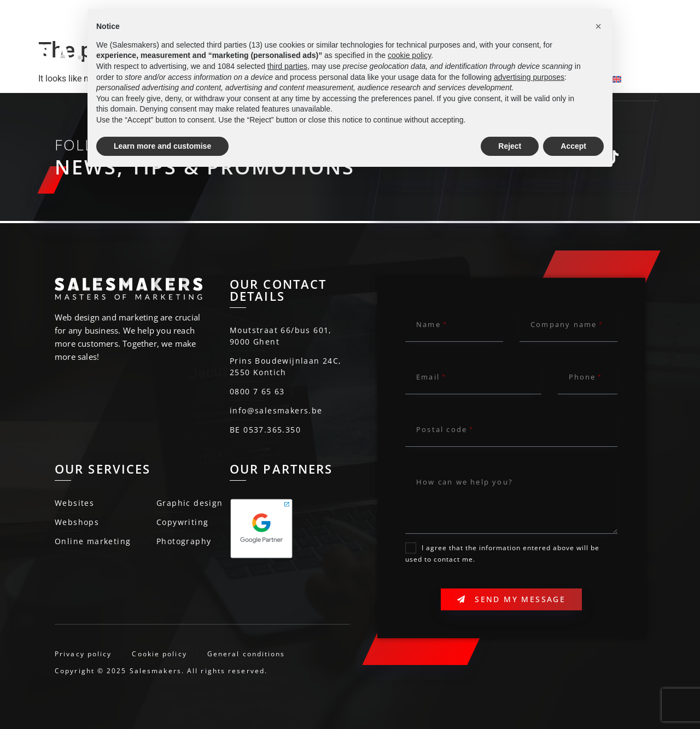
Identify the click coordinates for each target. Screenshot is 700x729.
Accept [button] (573, 146)
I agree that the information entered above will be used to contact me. (502, 554)
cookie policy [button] (409, 55)
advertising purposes (529, 77)
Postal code (442, 429)
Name (428, 324)
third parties (287, 66)
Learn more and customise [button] (162, 146)
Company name (564, 324)
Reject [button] (510, 146)
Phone (582, 377)
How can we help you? (465, 482)
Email (428, 377)
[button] (598, 26)
